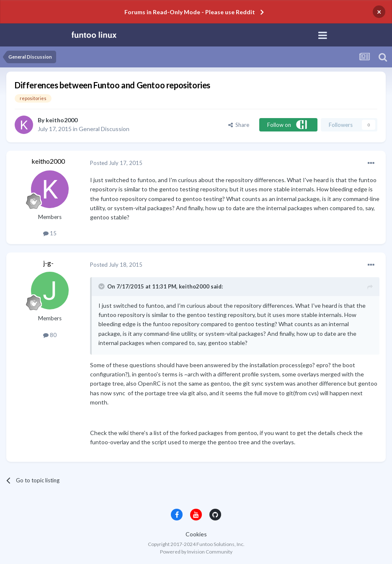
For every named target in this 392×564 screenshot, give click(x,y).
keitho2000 (62, 120)
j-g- (48, 263)
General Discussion (104, 129)
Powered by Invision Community (196, 552)
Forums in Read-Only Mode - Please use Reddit (190, 12)
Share (239, 125)
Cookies (196, 534)
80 (50, 335)
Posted (116, 163)
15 (50, 233)
